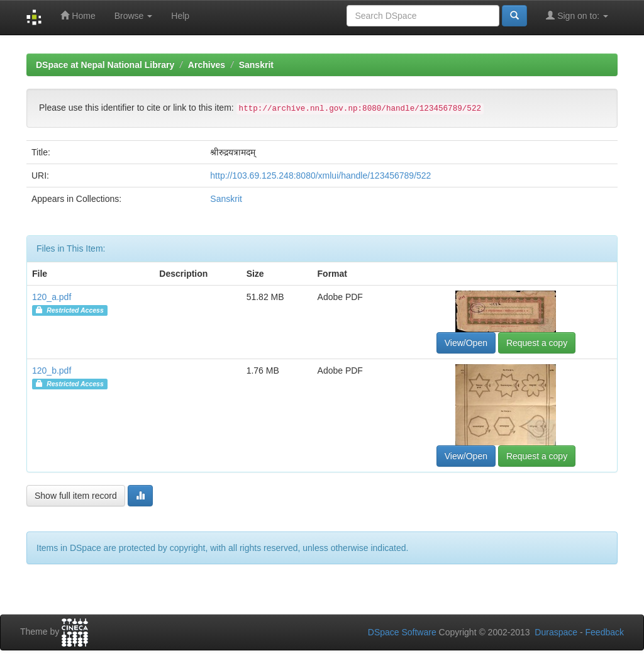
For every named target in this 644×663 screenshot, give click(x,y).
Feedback (605, 632)
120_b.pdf (52, 370)
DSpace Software (402, 632)
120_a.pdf (52, 297)
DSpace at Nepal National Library (105, 65)
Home (78, 15)
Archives (207, 65)
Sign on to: (577, 15)
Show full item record (76, 496)
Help (180, 16)
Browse (134, 16)
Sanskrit (256, 65)
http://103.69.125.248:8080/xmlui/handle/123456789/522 (320, 175)
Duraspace (556, 632)
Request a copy (537, 343)
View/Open (466, 343)
